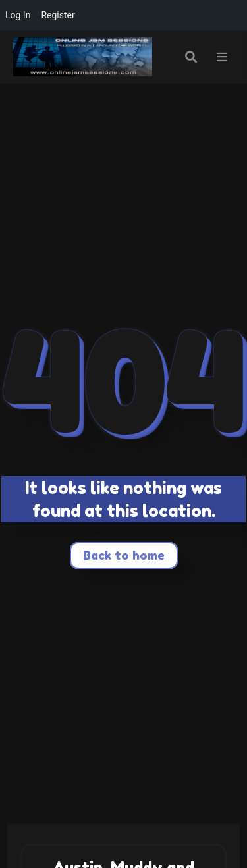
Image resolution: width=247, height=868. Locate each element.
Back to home (124, 555)
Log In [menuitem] (18, 15)
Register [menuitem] (58, 15)
